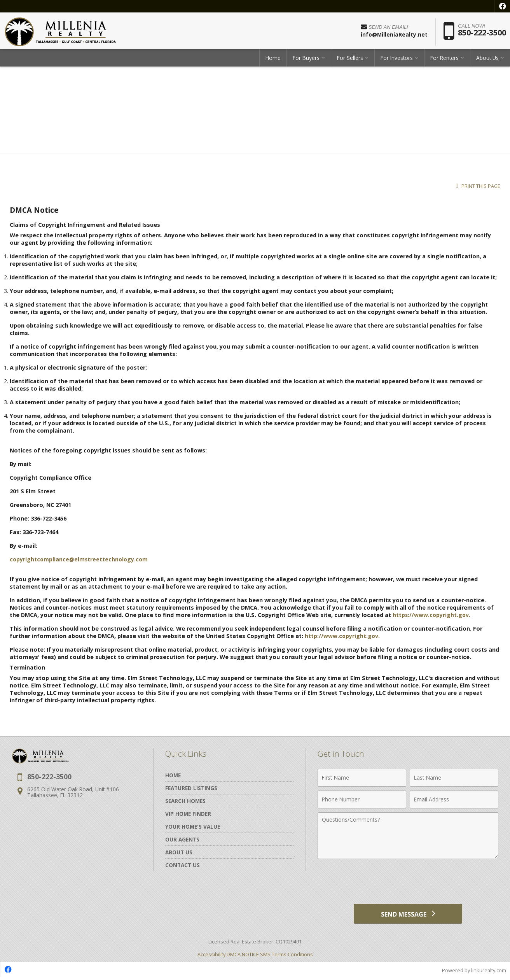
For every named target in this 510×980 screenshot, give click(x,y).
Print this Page (478, 186)
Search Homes (185, 801)
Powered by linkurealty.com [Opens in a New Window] (473, 972)
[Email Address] (454, 799)
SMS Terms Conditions (286, 956)
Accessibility (211, 956)
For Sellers (350, 60)
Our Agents (182, 839)
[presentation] (408, 882)
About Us (487, 60)
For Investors (397, 60)
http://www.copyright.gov (342, 636)
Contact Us (183, 865)
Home (273, 60)
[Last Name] (454, 778)
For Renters (445, 60)
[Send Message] (408, 915)
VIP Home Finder (188, 814)
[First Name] (362, 778)
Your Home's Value (193, 827)
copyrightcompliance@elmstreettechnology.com (80, 559)
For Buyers (306, 60)
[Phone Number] (362, 799)
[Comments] (408, 836)
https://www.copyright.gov (431, 615)
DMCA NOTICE (243, 956)
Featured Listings (191, 788)
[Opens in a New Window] (502, 6)
